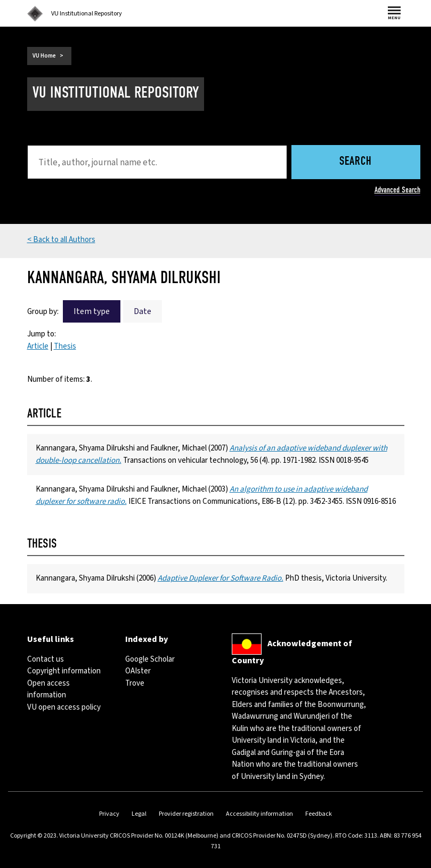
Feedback (319, 814)
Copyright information (64, 671)
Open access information (48, 689)
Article (38, 346)
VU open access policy (64, 707)
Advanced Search (397, 190)
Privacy (109, 814)
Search (356, 162)
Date (143, 311)
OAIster (138, 671)
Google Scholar (150, 659)
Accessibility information (259, 814)
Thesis (65, 346)
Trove (135, 683)
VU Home (44, 56)
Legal (139, 814)
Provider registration (186, 814)
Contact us (46, 659)
